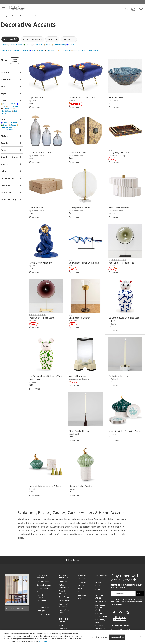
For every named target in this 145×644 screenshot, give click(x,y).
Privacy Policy (126, 589)
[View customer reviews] (120, 605)
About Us (82, 566)
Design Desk (64, 568)
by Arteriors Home (44, 151)
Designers (99, 576)
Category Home (6, 16)
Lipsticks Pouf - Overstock (87, 95)
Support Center (43, 568)
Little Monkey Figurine (48, 253)
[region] (72, 637)
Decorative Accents (34, 16)
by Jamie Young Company (84, 364)
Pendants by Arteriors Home (101, 602)
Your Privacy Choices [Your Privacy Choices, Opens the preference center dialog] (99, 637)
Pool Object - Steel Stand (124, 253)
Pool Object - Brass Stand (49, 306)
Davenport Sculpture (85, 200)
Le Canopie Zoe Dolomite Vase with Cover (126, 307)
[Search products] (127, 9)
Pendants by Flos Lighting (100, 608)
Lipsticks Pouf (44, 95)
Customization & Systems (65, 592)
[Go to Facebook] (114, 600)
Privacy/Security (43, 579)
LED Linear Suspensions (100, 614)
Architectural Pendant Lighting (100, 595)
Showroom (83, 569)
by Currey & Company (119, 151)
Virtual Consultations (64, 573)
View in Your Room (64, 598)
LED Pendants (101, 589)
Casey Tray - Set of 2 (121, 148)
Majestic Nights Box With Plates (124, 416)
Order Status (42, 588)
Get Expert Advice (44, 601)
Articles (98, 566)
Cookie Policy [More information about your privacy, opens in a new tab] (45, 641)
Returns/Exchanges (44, 572)
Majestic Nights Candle (85, 470)
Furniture (15, 16)
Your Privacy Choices (42, 583)
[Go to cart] (141, 8)
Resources (63, 616)
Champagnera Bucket (84, 306)
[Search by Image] (133, 9)
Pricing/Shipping (43, 575)
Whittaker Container (121, 200)
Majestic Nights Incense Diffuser (49, 472)
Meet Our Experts (82, 574)
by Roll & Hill (116, 364)
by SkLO (77, 256)
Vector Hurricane (82, 361)
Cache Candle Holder (121, 361)
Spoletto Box (44, 200)
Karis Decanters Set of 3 (49, 148)
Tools (61, 612)
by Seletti (41, 98)
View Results (23, 60)
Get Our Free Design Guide (17, 595)
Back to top (73, 547)
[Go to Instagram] (127, 600)
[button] (3, 9)
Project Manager (63, 579)
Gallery (98, 569)
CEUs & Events (65, 587)
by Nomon (78, 309)
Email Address (119, 581)
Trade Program (65, 584)
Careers (81, 579)
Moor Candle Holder (84, 414)
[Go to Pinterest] (121, 600)
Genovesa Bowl (119, 95)
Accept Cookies (117, 637)
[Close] (141, 636)
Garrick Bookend (82, 148)
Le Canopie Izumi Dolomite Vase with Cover (50, 363)
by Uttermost (116, 98)
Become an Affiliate (83, 584)
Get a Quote (42, 598)
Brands (98, 573)
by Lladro (40, 256)
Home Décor (23, 16)
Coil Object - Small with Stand (89, 253)
